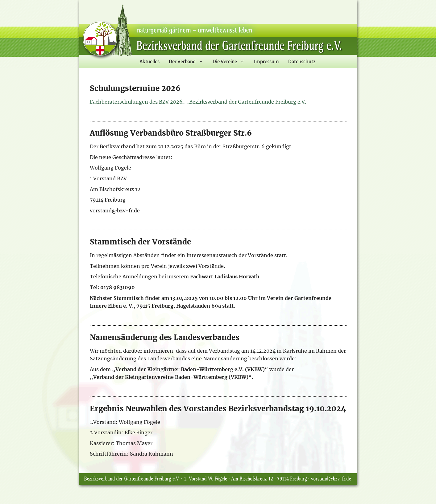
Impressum (266, 61)
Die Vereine (231, 61)
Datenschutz (302, 61)
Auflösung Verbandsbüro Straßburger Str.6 (171, 133)
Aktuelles (149, 61)
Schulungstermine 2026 (135, 88)
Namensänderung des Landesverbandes (165, 337)
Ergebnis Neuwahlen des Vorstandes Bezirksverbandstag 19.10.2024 (218, 409)
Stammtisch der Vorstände (140, 242)
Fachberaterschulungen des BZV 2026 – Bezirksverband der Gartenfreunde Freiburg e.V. (198, 102)
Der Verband (188, 61)
